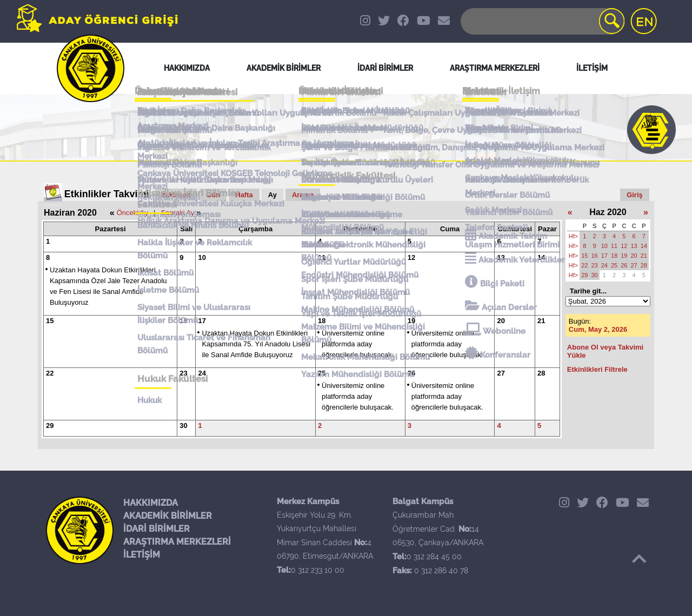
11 (322, 257)
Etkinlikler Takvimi (107, 194)
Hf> (573, 236)
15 (50, 321)
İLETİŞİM (142, 555)
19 (411, 321)
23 (183, 373)
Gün (213, 195)
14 (541, 257)
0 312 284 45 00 (434, 557)
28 (541, 373)
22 (50, 373)
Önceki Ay (132, 213)
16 (183, 321)
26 (411, 373)
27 (501, 373)
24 (202, 373)
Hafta (244, 195)
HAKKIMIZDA (151, 503)
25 (322, 373)
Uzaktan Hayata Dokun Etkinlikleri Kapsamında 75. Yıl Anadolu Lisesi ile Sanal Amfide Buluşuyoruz (256, 344)
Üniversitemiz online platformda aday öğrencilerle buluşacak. (358, 344)
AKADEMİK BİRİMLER (168, 516)
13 (501, 257)
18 (322, 321)
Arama (303, 195)
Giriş (635, 195)
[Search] (542, 21)
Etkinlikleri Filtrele (597, 369)
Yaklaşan (176, 195)
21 (541, 321)
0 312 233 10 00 (318, 570)
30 (183, 426)
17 (202, 321)
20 (501, 321)
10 (202, 257)
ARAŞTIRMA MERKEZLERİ (177, 542)
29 (50, 426)
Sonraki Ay (177, 213)
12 (411, 257)
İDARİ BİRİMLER (157, 529)
